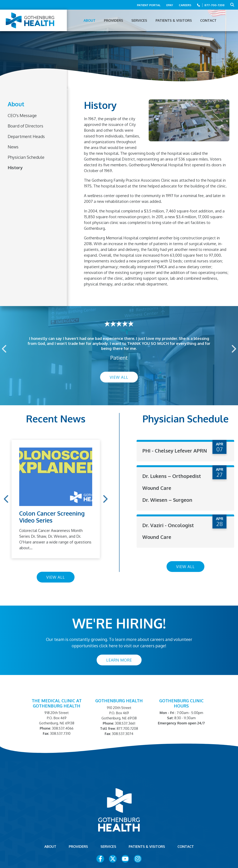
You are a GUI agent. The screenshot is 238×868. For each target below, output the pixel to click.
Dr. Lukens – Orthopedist (172, 482)
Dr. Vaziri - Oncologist (168, 531)
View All (119, 377)
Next (233, 349)
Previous (5, 349)
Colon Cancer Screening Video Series (52, 517)
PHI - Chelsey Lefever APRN (168, 454)
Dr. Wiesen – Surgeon (168, 505)
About (16, 104)
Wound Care (157, 494)
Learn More (119, 660)
